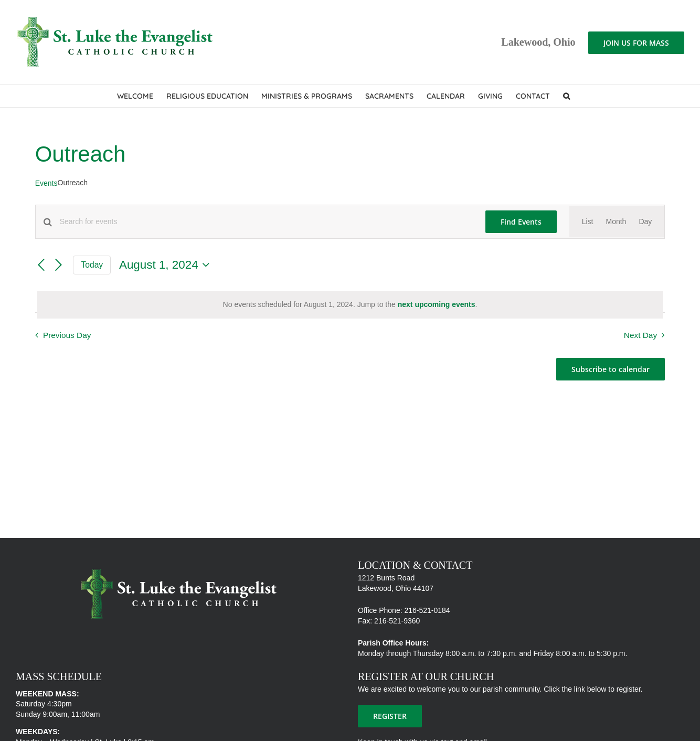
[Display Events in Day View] (645, 222)
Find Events (521, 222)
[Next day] (59, 265)
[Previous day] (41, 265)
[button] (566, 96)
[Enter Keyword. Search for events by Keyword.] (266, 222)
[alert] (350, 305)
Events (46, 183)
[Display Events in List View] (588, 222)
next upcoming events (437, 304)
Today (92, 265)
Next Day (640, 335)
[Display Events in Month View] (616, 222)
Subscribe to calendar (611, 369)
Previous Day (67, 335)
